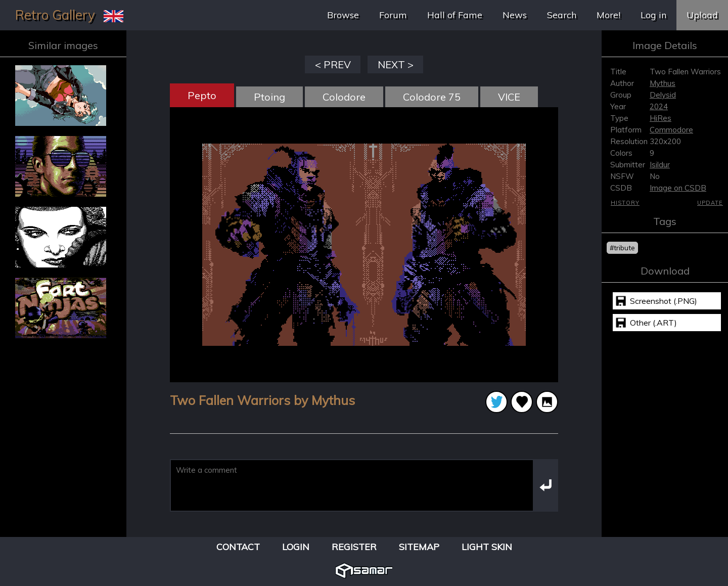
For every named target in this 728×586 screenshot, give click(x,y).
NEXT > (396, 64)
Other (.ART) (653, 323)
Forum (393, 15)
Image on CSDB (678, 188)
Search (562, 15)
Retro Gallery (55, 15)
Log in (653, 15)
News (515, 15)
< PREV (333, 64)
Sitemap (419, 547)
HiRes (661, 118)
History (625, 203)
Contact (238, 547)
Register (354, 547)
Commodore (671, 130)
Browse (343, 15)
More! (608, 15)
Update (710, 203)
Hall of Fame (455, 15)
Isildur (660, 165)
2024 (659, 106)
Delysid (663, 95)
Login (296, 547)
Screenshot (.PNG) (664, 301)
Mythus (663, 83)
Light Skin (487, 547)
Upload (702, 15)
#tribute (622, 248)
